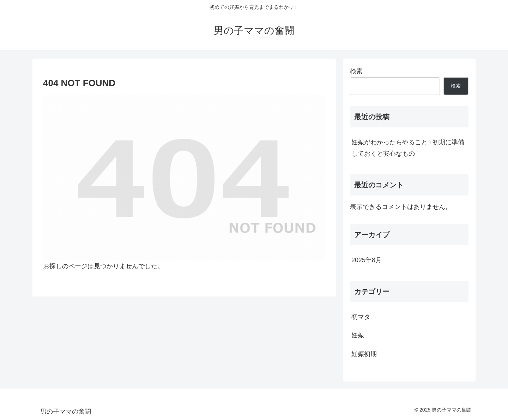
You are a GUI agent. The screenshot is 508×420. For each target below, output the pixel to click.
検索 (356, 71)
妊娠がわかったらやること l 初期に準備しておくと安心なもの (408, 148)
